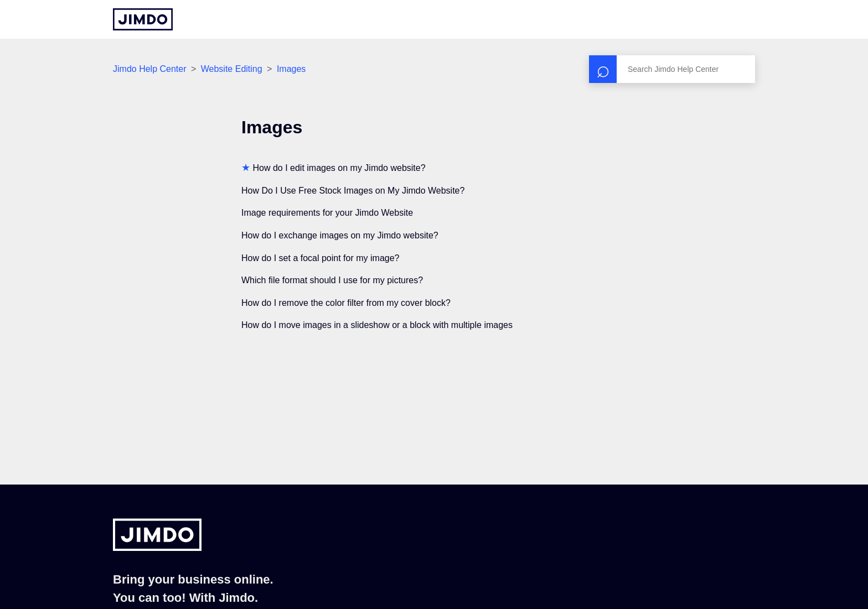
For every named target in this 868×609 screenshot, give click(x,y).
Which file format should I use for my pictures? (332, 280)
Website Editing (232, 69)
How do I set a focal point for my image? (320, 258)
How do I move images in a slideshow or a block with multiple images (377, 325)
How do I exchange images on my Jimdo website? (340, 235)
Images (291, 69)
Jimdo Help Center (150, 69)
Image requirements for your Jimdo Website (327, 213)
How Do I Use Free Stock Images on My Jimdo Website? (353, 191)
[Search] (672, 69)
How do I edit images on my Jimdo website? (339, 168)
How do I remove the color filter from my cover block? (346, 303)
